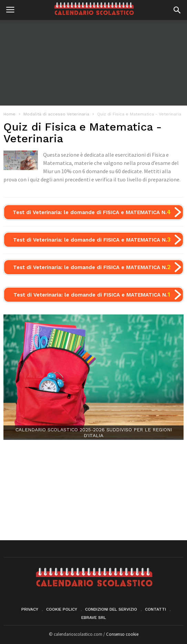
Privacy (30, 609)
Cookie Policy (62, 609)
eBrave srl (94, 618)
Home (9, 114)
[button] (177, 10)
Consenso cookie (122, 634)
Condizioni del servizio (111, 609)
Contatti (155, 609)
